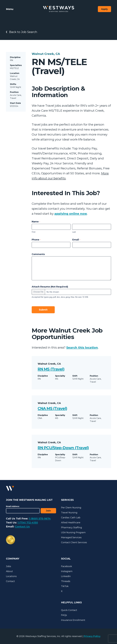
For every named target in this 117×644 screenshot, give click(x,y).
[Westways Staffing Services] (59, 9)
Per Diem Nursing (71, 508)
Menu (10, 9)
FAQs (64, 615)
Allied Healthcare (71, 523)
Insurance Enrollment (73, 620)
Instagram (67, 571)
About (9, 571)
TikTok (65, 586)
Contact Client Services (74, 542)
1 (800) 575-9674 (40, 519)
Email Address (13, 506)
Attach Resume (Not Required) (50, 287)
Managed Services (71, 537)
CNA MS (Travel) (52, 408)
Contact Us (22, 527)
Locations (11, 576)
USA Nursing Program (73, 532)
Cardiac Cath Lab (71, 518)
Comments (38, 254)
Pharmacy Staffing (71, 528)
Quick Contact (69, 610)
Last (74, 232)
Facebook (67, 566)
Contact (10, 581)
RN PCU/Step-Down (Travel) (63, 448)
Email (76, 240)
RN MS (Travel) (51, 369)
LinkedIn (66, 576)
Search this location (82, 348)
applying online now (71, 214)
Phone (36, 240)
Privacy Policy (92, 636)
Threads (66, 581)
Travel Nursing (69, 513)
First (34, 232)
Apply (104, 9)
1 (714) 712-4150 (28, 523)
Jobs (9, 566)
